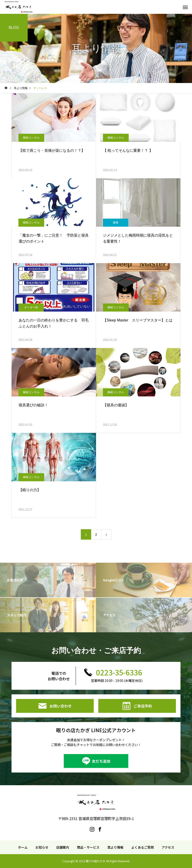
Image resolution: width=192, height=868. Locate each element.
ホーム (23, 847)
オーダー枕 (31, 307)
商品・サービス (88, 847)
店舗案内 (63, 847)
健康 (116, 223)
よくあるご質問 (143, 847)
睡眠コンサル (31, 138)
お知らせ (42, 847)
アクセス (168, 847)
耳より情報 (115, 847)
